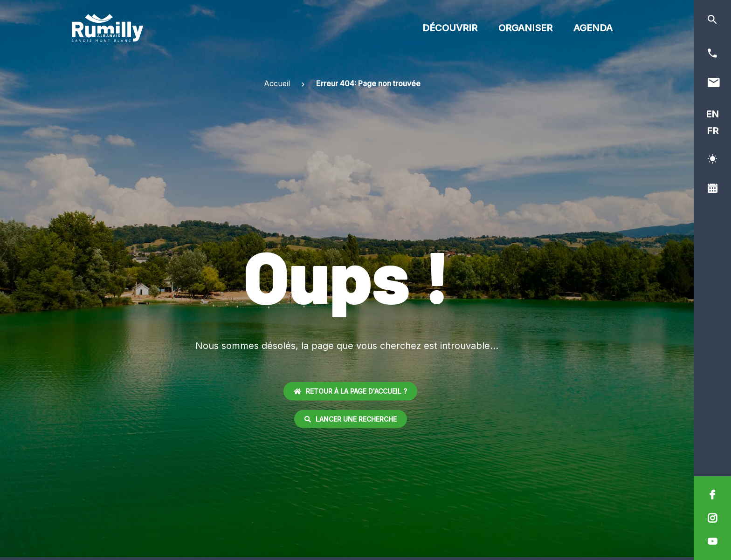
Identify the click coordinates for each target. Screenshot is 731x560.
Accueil (277, 83)
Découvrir (450, 28)
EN (712, 114)
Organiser (525, 28)
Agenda (593, 28)
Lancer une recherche (351, 419)
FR (713, 131)
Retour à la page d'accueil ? (350, 391)
